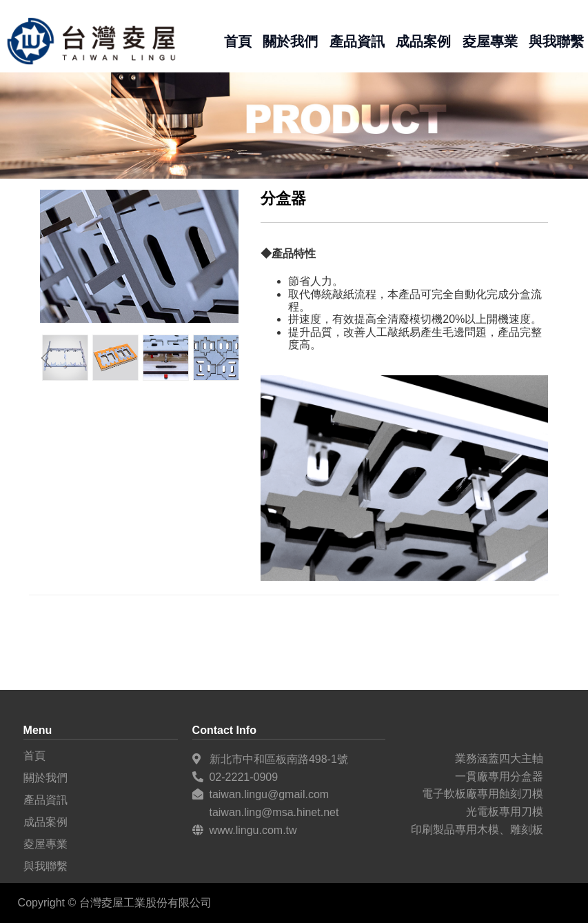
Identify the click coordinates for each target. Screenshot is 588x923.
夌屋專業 (490, 41)
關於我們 (290, 41)
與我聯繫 (556, 41)
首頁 (238, 41)
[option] (115, 358)
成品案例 (423, 41)
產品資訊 (357, 41)
